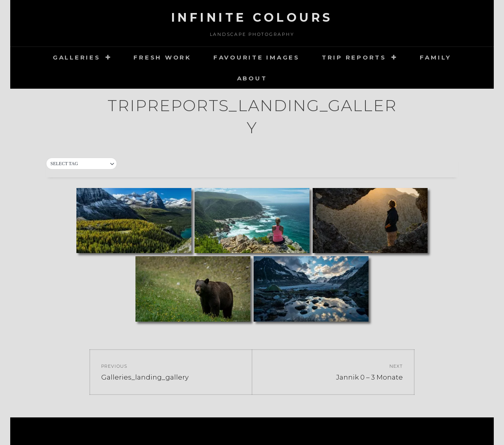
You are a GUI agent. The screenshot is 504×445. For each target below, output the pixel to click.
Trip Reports (354, 57)
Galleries (77, 57)
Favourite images (257, 57)
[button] (82, 164)
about (252, 78)
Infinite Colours (252, 18)
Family (436, 57)
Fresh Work (162, 57)
